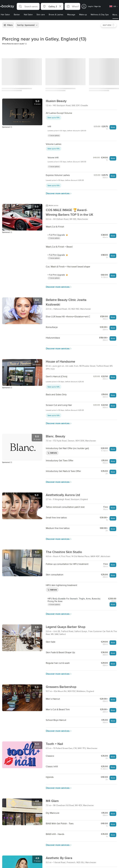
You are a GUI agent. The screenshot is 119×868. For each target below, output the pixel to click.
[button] (28, 6)
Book (113, 127)
